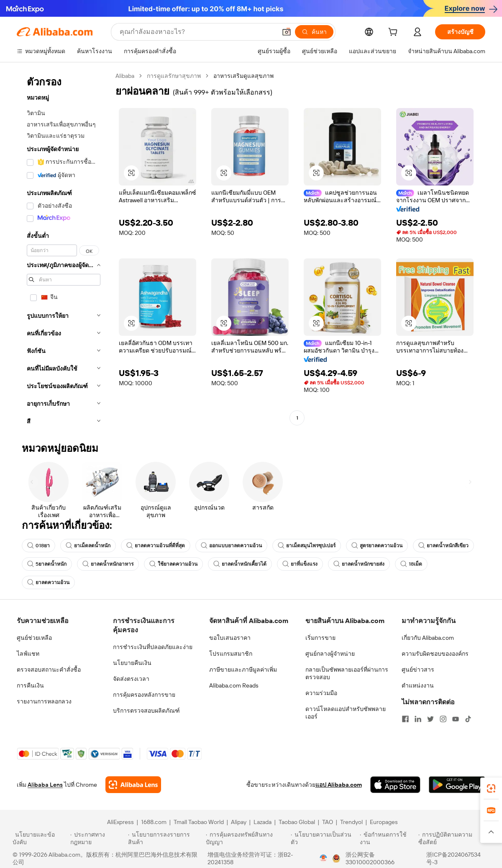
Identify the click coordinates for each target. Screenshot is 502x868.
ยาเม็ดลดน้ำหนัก (88, 546)
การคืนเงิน (30, 685)
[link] (491, 788)
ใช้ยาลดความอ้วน (173, 564)
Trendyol (351, 822)
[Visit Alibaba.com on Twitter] (430, 719)
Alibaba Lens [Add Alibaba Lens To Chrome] (45, 785)
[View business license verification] (323, 858)
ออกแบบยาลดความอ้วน (231, 546)
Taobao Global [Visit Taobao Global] (297, 822)
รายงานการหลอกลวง (44, 701)
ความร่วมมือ (321, 693)
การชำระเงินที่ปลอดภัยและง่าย (153, 647)
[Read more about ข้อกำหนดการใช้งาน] (388, 838)
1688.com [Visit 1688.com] (154, 822)
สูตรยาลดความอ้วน (377, 546)
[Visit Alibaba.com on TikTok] (468, 719)
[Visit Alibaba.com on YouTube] (456, 719)
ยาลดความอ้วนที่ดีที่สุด (156, 546)
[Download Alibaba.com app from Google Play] (457, 785)
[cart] (394, 33)
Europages (384, 822)
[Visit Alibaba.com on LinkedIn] (418, 719)
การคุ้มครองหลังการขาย (144, 695)
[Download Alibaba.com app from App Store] (395, 785)
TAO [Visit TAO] (328, 822)
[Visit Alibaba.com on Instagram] (443, 719)
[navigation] (64, 251)
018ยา (38, 546)
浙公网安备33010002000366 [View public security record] (370, 858)
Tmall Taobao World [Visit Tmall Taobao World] (199, 822)
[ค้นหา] (314, 32)
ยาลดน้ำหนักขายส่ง (359, 564)
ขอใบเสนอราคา (230, 638)
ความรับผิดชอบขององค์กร (435, 654)
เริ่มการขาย (320, 638)
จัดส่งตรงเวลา (131, 679)
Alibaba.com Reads (234, 685)
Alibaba (125, 76)
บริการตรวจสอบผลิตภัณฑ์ (146, 711)
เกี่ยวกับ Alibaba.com (428, 638)
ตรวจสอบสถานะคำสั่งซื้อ (49, 670)
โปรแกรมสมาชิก (231, 654)
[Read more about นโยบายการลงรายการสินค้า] (166, 838)
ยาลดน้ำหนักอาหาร (108, 564)
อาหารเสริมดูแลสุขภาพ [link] (243, 76)
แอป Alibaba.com (339, 785)
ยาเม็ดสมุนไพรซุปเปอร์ (307, 546)
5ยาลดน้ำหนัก (47, 564)
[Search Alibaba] (197, 32)
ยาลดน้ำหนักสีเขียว (443, 546)
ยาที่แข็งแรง (300, 564)
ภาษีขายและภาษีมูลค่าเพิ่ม (243, 670)
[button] (287, 32)
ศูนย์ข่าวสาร (418, 670)
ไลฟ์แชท (28, 654)
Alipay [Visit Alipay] (239, 822)
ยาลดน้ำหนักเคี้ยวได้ (240, 564)
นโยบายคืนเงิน (132, 663)
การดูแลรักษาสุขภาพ (174, 76)
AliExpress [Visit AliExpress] (120, 822)
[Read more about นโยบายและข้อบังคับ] (40, 838)
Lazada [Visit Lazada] (263, 822)
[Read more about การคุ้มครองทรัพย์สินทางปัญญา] (247, 838)
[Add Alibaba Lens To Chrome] (133, 785)
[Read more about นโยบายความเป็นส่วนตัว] (324, 838)
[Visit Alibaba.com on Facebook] (405, 719)
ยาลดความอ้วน (48, 582)
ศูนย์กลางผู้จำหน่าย (330, 654)
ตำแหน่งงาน (418, 685)
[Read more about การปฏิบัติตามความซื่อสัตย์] (454, 838)
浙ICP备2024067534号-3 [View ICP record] (453, 858)
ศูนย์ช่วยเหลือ (34, 638)
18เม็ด (411, 564)
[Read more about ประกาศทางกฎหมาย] (98, 838)
